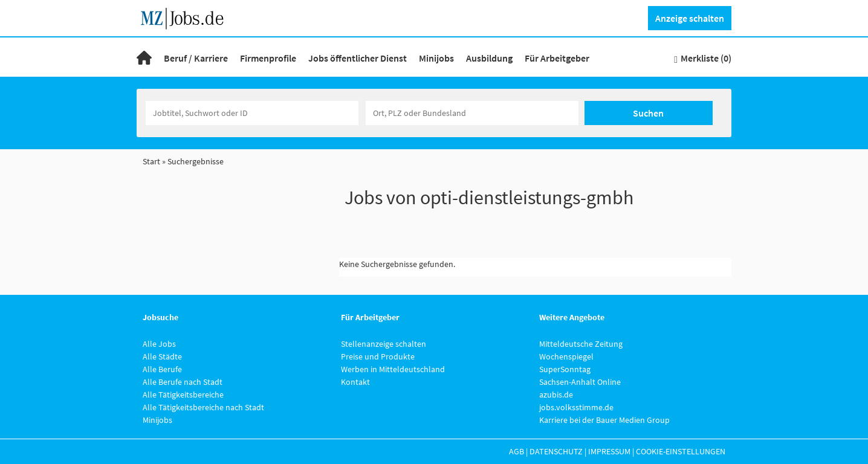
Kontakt (355, 382)
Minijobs (436, 58)
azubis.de (556, 395)
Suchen (648, 113)
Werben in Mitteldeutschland (393, 369)
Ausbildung (489, 58)
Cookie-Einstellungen (681, 451)
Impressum (609, 451)
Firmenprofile (268, 58)
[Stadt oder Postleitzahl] (472, 113)
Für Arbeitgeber (557, 58)
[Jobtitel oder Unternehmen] (252, 113)
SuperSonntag (565, 369)
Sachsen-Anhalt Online (580, 382)
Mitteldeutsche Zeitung (581, 344)
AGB (517, 451)
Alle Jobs (159, 344)
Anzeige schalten (690, 18)
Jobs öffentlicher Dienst (358, 58)
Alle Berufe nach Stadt (183, 382)
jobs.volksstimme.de (576, 407)
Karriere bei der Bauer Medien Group (604, 420)
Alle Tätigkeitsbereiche (183, 395)
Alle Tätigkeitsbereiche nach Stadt (203, 407)
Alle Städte (162, 356)
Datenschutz (556, 451)
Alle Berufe (162, 369)
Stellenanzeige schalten (384, 344)
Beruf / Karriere (196, 58)
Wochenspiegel (566, 356)
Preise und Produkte (378, 356)
